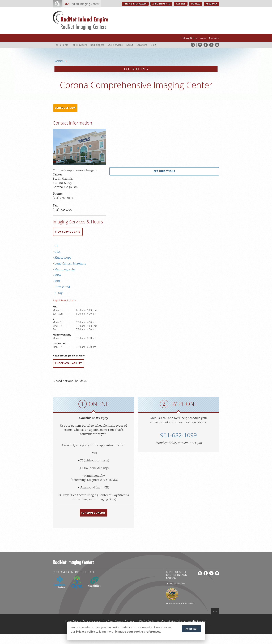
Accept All (191, 629)
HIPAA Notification (146, 621)
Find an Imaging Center (84, 4)
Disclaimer (130, 621)
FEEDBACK (212, 4)
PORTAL (196, 4)
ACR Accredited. (188, 603)
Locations (59, 61)
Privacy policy (85, 632)
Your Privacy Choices (113, 621)
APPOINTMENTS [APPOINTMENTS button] (161, 4)
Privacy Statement (92, 621)
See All (90, 572)
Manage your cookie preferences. (138, 632)
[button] (65, 108)
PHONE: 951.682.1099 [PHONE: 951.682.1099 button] (135, 4)
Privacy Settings (73, 621)
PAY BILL (181, 4)
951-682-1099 (178, 435)
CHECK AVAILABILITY (68, 363)
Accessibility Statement (195, 621)
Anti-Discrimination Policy (170, 621)
